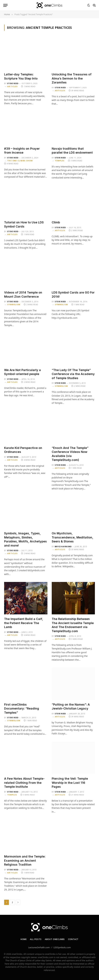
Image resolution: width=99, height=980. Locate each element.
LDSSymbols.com (62, 947)
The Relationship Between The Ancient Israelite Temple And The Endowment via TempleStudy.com (73, 625)
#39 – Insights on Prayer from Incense (22, 151)
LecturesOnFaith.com (39, 947)
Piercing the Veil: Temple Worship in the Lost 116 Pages (70, 783)
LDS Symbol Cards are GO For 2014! (73, 294)
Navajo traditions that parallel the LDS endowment (72, 151)
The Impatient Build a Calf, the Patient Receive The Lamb (24, 623)
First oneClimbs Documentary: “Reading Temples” (22, 709)
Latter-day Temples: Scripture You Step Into (21, 76)
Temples (60, 161)
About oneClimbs (55, 939)
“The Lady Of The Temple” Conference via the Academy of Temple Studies (73, 374)
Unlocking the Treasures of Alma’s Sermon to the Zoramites (72, 78)
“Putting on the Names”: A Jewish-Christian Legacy (71, 706)
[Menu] (5, 5)
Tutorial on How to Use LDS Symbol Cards (24, 224)
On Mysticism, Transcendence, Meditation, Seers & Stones (72, 537)
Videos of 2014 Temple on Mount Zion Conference (23, 294)
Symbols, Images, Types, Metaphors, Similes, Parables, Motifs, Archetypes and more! (25, 539)
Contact (73, 939)
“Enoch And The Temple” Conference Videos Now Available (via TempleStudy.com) (70, 454)
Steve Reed (13, 83)
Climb (56, 222)
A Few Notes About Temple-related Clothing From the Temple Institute (24, 783)
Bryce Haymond (63, 546)
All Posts (36, 939)
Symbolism (14, 304)
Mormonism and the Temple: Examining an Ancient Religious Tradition (25, 860)
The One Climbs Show (20, 161)
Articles (12, 86)
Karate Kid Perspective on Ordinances (23, 450)
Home (24, 939)
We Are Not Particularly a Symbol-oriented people (22, 372)
